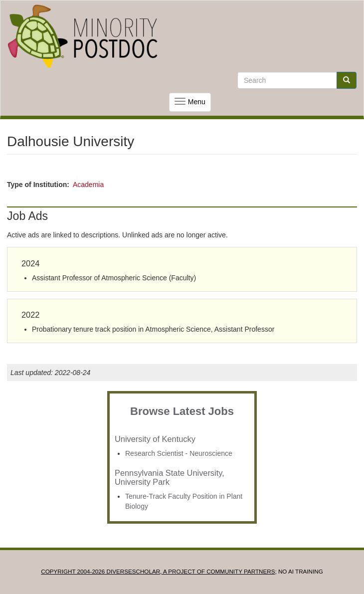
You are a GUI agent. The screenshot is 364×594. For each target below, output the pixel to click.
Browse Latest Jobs (182, 411)
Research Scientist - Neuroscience (179, 453)
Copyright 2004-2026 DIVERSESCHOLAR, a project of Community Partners (158, 571)
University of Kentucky (155, 439)
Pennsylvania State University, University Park (170, 477)
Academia (88, 185)
